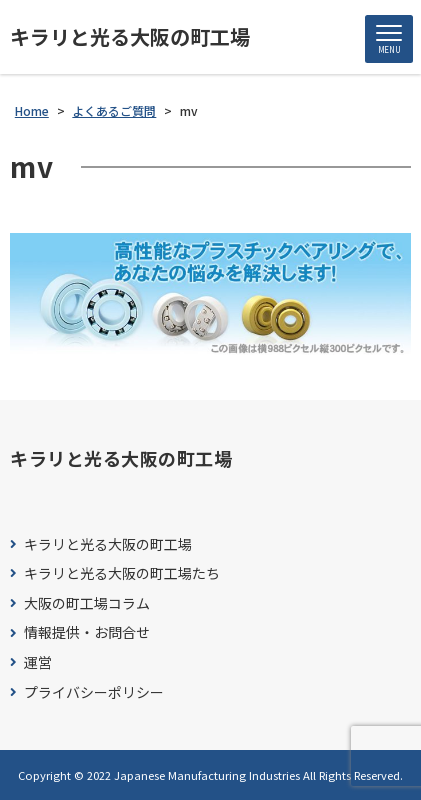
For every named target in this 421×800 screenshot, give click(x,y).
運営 (38, 662)
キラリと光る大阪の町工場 (130, 37)
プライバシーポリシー (94, 692)
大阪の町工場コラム (87, 603)
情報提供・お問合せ (87, 632)
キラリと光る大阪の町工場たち (122, 573)
